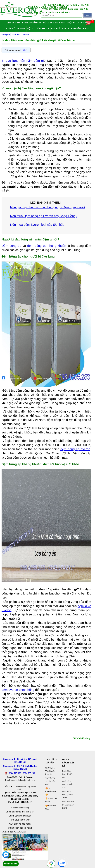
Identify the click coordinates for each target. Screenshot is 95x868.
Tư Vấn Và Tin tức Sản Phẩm (50, 781)
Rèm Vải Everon (80, 29)
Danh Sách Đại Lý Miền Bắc (68, 774)
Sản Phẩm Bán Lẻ (60, 29)
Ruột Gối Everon (16, 29)
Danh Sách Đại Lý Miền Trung (68, 795)
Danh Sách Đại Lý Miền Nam (68, 784)
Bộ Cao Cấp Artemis (38, 29)
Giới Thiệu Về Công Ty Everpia (50, 771)
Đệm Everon (14, 23)
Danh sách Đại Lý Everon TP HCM (68, 805)
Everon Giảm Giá (32, 23)
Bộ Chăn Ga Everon (54, 23)
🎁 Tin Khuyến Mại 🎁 (51, 791)
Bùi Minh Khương (81, 738)
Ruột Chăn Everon (78, 23)
